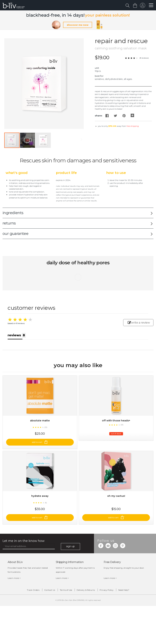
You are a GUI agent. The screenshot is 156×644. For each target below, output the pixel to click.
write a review (139, 323)
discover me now (78, 25)
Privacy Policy (116, 613)
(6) (46, 525)
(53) (122, 436)
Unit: (97, 68)
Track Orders (18, 613)
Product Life (66, 173)
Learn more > (14, 600)
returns (9, 224)
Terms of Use (63, 613)
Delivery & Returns (89, 613)
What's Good (17, 173)
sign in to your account (142, 6)
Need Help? (139, 613)
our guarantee (15, 234)
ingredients (13, 213)
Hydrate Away (40, 518)
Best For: (99, 76)
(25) (46, 439)
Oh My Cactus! (116, 518)
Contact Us (41, 613)
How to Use (116, 173)
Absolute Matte (40, 432)
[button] (28, 141)
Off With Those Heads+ (116, 432)
